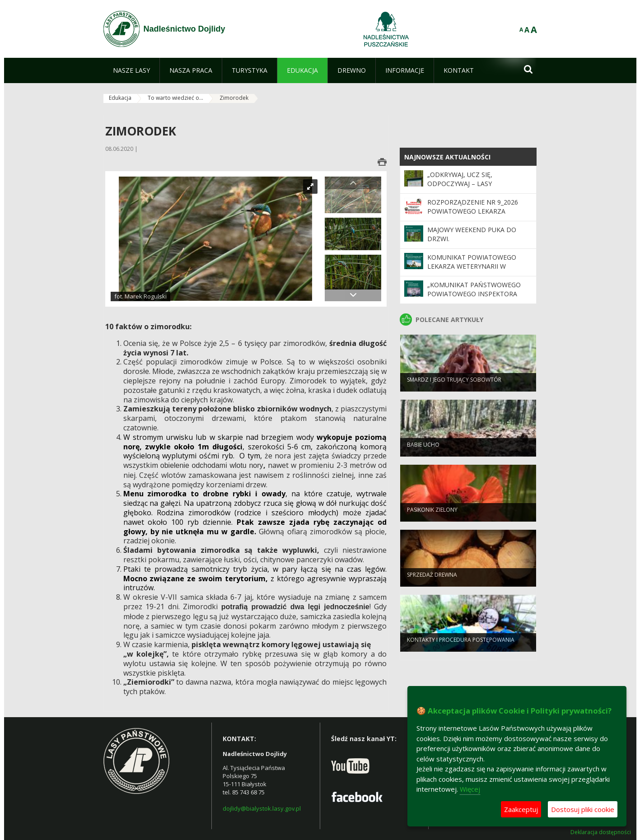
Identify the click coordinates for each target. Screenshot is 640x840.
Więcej (470, 789)
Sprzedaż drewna (432, 581)
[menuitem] (131, 70)
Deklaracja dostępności (601, 832)
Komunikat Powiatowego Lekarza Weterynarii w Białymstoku (472, 266)
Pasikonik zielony (432, 516)
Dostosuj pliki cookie (583, 809)
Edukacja (120, 98)
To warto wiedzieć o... (175, 98)
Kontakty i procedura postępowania (461, 646)
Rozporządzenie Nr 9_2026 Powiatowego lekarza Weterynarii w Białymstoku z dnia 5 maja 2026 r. (478, 216)
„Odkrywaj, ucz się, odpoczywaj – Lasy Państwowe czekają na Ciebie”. (479, 184)
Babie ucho (423, 451)
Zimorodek (234, 98)
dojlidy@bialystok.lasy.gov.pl (262, 808)
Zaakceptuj (521, 809)
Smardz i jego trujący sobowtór (454, 386)
